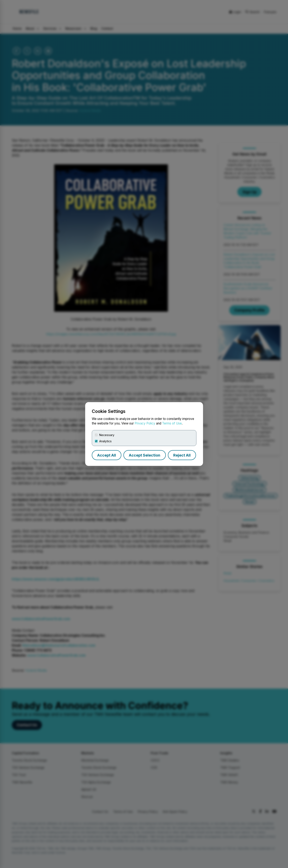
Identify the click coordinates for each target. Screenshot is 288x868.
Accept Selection (145, 455)
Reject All (182, 455)
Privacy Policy (145, 423)
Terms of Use (172, 423)
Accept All (107, 455)
